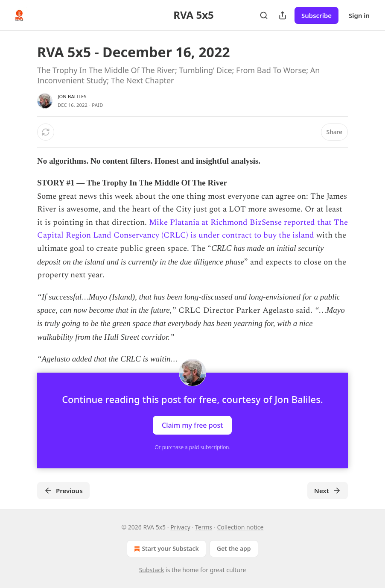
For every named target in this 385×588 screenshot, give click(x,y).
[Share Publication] (283, 15)
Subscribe (316, 15)
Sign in (359, 15)
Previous (63, 491)
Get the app (234, 548)
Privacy (180, 527)
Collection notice (240, 527)
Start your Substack (165, 549)
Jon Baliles (72, 96)
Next (328, 491)
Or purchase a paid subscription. (193, 447)
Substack (152, 570)
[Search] (264, 15)
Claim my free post (192, 425)
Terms (204, 527)
